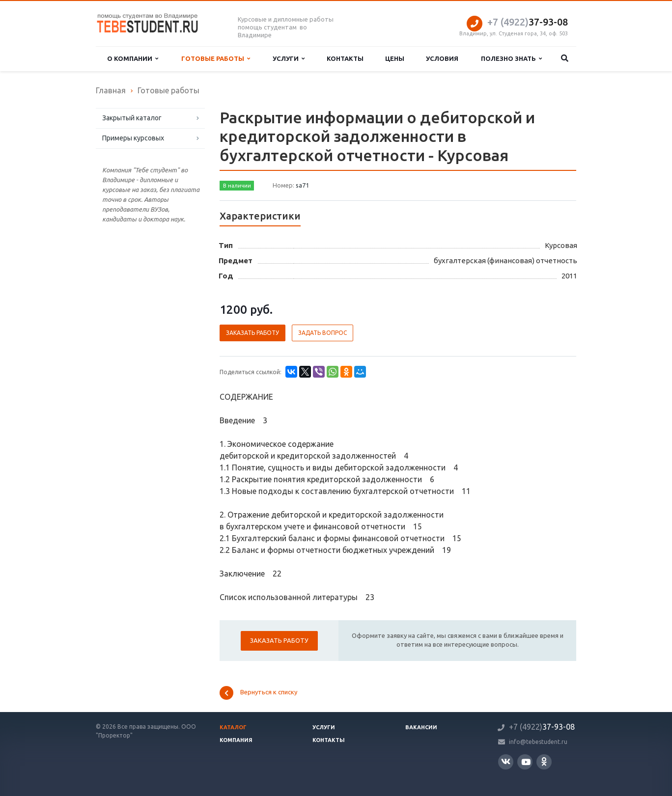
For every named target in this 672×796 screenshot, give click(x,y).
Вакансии (421, 727)
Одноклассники (544, 761)
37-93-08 (528, 22)
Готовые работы (216, 59)
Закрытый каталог (132, 118)
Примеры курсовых (133, 138)
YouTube (526, 762)
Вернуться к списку (258, 693)
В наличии (237, 186)
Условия (442, 58)
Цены (395, 58)
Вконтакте (506, 761)
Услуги (289, 59)
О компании (133, 59)
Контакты (345, 58)
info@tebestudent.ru (538, 742)
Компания (236, 740)
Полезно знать (511, 59)
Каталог (233, 727)
